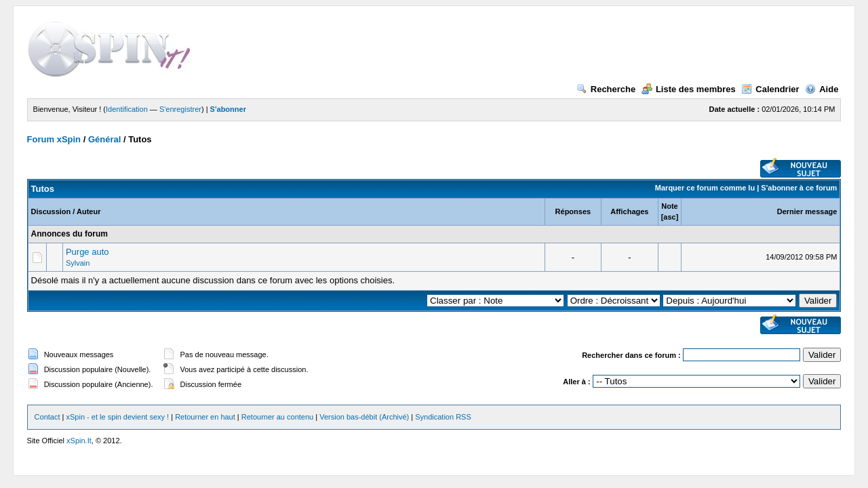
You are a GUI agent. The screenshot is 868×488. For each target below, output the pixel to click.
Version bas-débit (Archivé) (364, 417)
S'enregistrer (180, 109)
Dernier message (807, 211)
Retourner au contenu (277, 417)
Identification (127, 109)
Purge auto (87, 252)
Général (104, 139)
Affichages (629, 211)
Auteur (88, 211)
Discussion (51, 211)
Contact (47, 417)
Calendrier (770, 89)
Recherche (606, 89)
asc (669, 217)
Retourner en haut (205, 417)
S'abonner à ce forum (799, 188)
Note (669, 206)
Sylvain (78, 263)
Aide (822, 89)
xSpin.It (79, 441)
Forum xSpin (54, 139)
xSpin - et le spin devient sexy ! (118, 417)
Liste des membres (689, 89)
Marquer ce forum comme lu (705, 188)
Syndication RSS (443, 417)
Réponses (573, 211)
